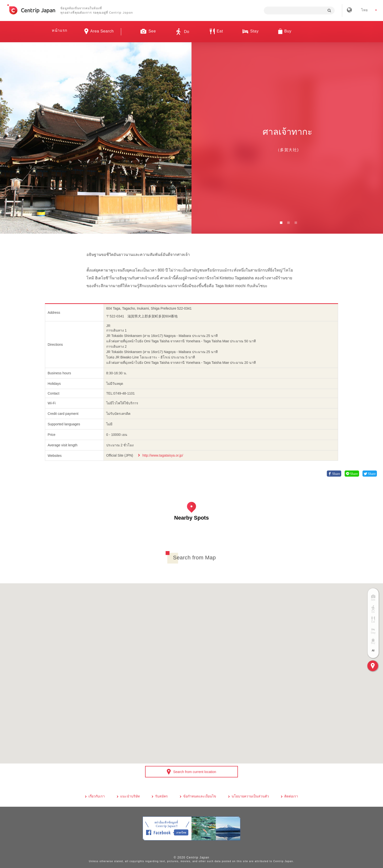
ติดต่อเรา (291, 796)
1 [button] (281, 223)
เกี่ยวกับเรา (97, 796)
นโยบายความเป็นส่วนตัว (250, 796)
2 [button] (288, 223)
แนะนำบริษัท (130, 796)
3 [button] (296, 223)
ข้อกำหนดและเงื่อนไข (200, 796)
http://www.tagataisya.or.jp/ (163, 455)
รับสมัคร (161, 796)
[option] (96, 138)
